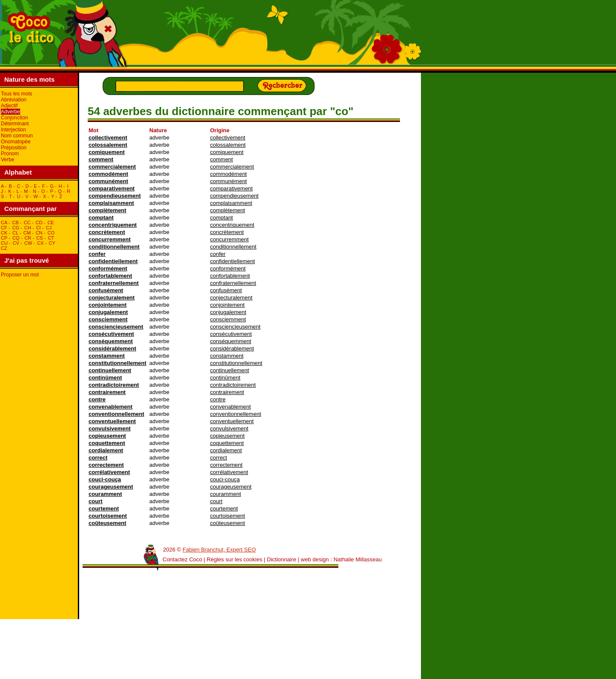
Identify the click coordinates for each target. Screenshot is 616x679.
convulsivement (110, 428)
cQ (16, 238)
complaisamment (111, 203)
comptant (101, 218)
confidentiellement (113, 261)
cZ (4, 248)
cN (39, 233)
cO (51, 233)
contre (97, 399)
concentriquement (113, 225)
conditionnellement (114, 247)
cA (4, 222)
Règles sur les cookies (234, 559)
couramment (105, 494)
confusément (106, 290)
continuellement (110, 370)
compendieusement (115, 196)
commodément (108, 174)
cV (16, 243)
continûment (105, 378)
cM (27, 233)
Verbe (7, 160)
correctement (106, 465)
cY (52, 243)
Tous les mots (16, 94)
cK (4, 233)
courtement (104, 509)
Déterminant (15, 124)
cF (4, 228)
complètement (107, 210)
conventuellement (112, 421)
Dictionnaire (282, 559)
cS (40, 238)
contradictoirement (114, 385)
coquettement (107, 443)
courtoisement (108, 516)
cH (28, 228)
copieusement (107, 436)
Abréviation (14, 100)
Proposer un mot (20, 275)
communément (108, 181)
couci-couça (105, 479)
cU (4, 243)
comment (101, 159)
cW (28, 243)
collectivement (108, 138)
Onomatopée (16, 142)
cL (15, 233)
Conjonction (14, 118)
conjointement (108, 305)
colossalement (108, 145)
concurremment (110, 239)
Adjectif (9, 106)
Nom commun (17, 136)
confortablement (110, 276)
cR (28, 238)
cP (4, 238)
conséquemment (111, 341)
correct (98, 458)
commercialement (112, 167)
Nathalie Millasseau (358, 559)
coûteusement (107, 523)
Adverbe (10, 112)
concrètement (107, 232)
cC (27, 222)
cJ (49, 228)
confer (97, 254)
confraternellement (114, 283)
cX (40, 243)
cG (16, 228)
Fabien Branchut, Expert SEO (219, 550)
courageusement (111, 487)
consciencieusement (116, 327)
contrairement (107, 392)
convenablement (111, 407)
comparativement (112, 188)
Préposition (14, 148)
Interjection (13, 130)
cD (39, 222)
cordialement (106, 450)
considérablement (112, 348)
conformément (108, 268)
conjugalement (108, 312)
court (96, 501)
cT (51, 238)
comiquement (107, 152)
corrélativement (109, 472)
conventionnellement (116, 414)
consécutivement (111, 334)
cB (15, 222)
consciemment (108, 319)
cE (51, 222)
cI (38, 228)
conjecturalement (112, 298)
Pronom (10, 154)
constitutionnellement (117, 363)
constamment (107, 356)
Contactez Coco (182, 559)
